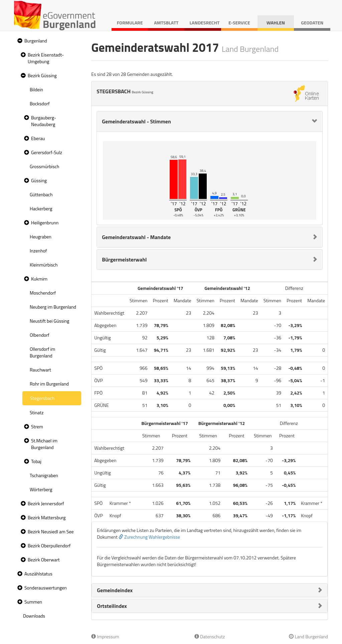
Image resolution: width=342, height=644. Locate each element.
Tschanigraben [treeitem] (44, 475)
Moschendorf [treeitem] (43, 293)
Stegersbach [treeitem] (42, 398)
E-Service (239, 23)
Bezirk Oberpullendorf (49, 546)
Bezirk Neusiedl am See (51, 531)
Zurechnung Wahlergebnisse (149, 537)
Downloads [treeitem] (34, 616)
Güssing (39, 180)
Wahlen (276, 23)
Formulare (130, 23)
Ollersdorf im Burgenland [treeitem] (42, 352)
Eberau (38, 138)
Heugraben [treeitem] (41, 237)
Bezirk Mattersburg (47, 517)
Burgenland (36, 41)
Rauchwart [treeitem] (40, 370)
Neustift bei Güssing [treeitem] (49, 321)
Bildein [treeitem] (36, 89)
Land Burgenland (308, 636)
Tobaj (36, 461)
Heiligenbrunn (45, 223)
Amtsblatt (166, 23)
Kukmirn (39, 279)
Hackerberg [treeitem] (41, 208)
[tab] (210, 121)
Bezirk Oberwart (44, 560)
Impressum (105, 636)
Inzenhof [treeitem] (38, 251)
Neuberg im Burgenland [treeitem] (53, 307)
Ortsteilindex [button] (112, 606)
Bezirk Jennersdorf (46, 503)
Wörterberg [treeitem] (41, 489)
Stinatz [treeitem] (37, 412)
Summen (33, 602)
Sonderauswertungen (46, 588)
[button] (19, 41)
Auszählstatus (38, 574)
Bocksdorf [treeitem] (40, 103)
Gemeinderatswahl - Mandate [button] (136, 237)
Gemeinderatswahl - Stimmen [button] (136, 121)
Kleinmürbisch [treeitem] (44, 265)
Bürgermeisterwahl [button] (124, 259)
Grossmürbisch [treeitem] (44, 166)
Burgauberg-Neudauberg (44, 121)
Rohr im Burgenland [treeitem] (49, 384)
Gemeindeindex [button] (115, 590)
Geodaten (312, 23)
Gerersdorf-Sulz (47, 152)
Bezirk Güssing (42, 75)
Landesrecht (204, 23)
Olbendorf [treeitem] (40, 335)
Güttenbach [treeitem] (41, 194)
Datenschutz (210, 636)
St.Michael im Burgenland (44, 444)
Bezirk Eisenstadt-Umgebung (46, 58)
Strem (37, 426)
